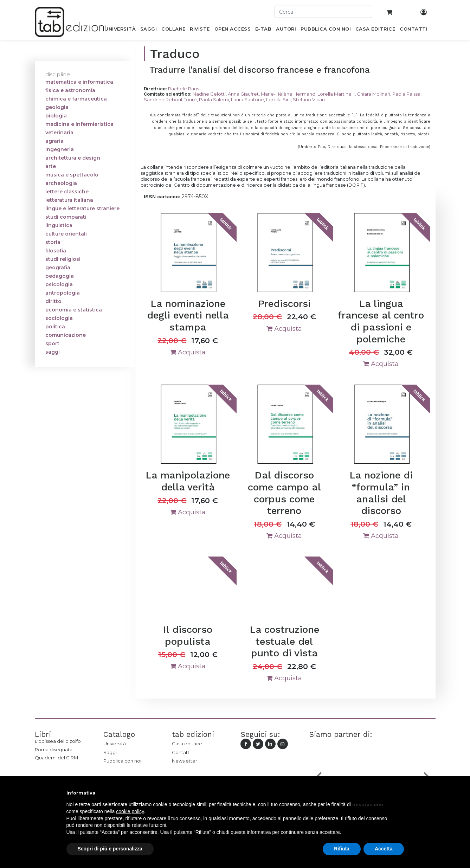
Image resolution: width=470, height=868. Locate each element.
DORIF (356, 185)
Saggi (110, 752)
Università (115, 744)
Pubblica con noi (122, 761)
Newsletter (185, 761)
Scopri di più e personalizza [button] (110, 849)
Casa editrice (187, 744)
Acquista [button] (188, 352)
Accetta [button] (384, 849)
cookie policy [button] (130, 811)
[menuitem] (120, 30)
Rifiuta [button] (342, 849)
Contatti (181, 752)
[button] (400, 793)
